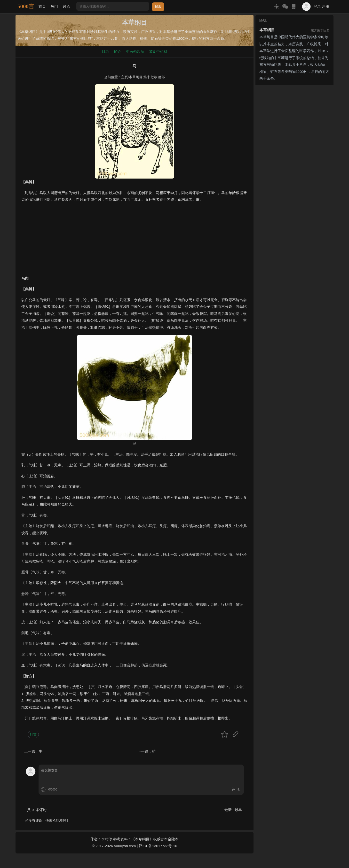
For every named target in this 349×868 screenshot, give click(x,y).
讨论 (66, 6)
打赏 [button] (33, 734)
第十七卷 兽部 (154, 77)
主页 (125, 77)
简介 (118, 51)
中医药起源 (135, 51)
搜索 (158, 6)
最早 (238, 810)
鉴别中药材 (158, 51)
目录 (105, 51)
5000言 (26, 6)
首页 (42, 6)
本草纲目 (136, 77)
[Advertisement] (135, 241)
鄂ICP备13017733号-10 (158, 846)
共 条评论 (37, 810)
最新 (229, 810)
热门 (54, 6)
